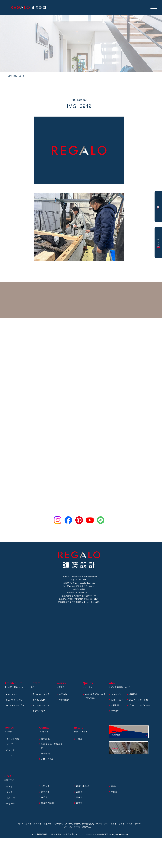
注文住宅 (115, 712)
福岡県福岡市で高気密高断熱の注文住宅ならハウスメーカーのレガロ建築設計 (73, 835)
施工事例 (63, 695)
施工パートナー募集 (139, 700)
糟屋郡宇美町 (83, 787)
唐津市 (114, 787)
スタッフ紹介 (117, 700)
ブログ (10, 745)
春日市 (44, 798)
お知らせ (11, 751)
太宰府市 (45, 792)
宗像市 (79, 798)
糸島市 (10, 793)
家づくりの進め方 (41, 695)
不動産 (79, 739)
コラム (10, 756)
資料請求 (45, 739)
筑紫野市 (11, 804)
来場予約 (45, 754)
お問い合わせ (48, 760)
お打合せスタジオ (41, 706)
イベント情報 (13, 739)
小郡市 (114, 792)
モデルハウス (39, 712)
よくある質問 (39, 700)
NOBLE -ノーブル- (16, 706)
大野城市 (45, 787)
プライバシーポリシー (140, 706)
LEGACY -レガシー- (16, 700)
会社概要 (115, 706)
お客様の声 (64, 700)
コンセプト (116, 695)
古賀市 (79, 804)
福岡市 (10, 787)
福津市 (79, 792)
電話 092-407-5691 (79, 580)
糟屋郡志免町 (48, 804)
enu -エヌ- (12, 695)
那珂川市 (11, 799)
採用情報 (133, 695)
